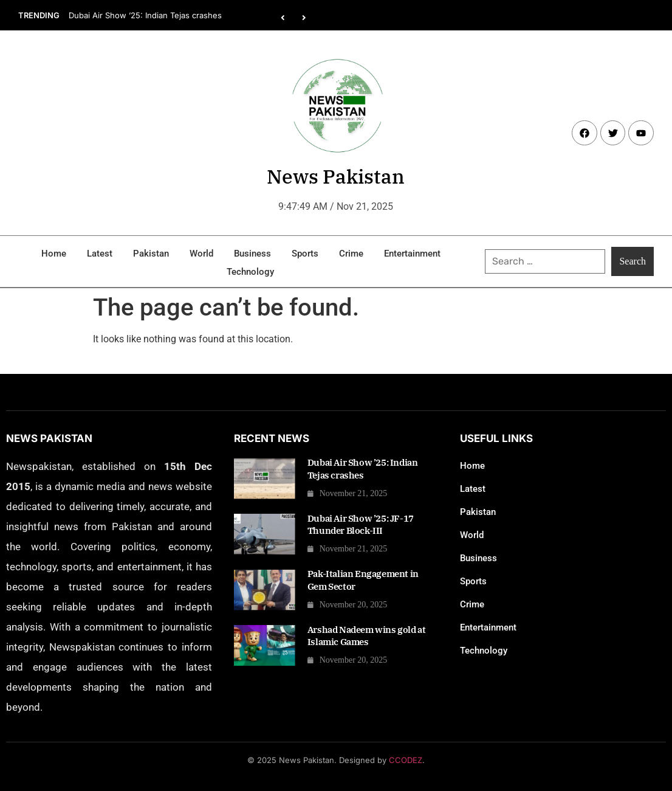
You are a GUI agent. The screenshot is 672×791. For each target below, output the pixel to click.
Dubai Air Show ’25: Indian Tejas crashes (145, 15)
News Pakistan (336, 176)
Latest (100, 254)
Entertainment (412, 254)
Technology (250, 272)
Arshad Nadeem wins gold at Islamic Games (367, 636)
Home (54, 254)
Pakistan (151, 254)
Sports (305, 254)
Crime (351, 254)
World (201, 254)
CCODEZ (406, 760)
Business (252, 254)
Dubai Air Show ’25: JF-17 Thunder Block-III (361, 524)
